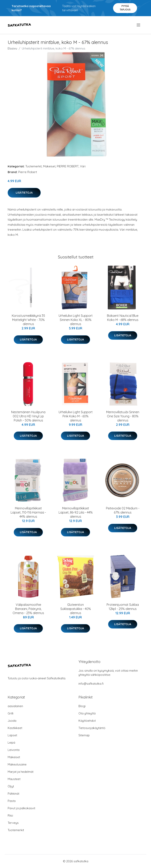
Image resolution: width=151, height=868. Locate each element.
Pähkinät (13, 794)
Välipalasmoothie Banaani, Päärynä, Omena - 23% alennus (28, 609)
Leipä (11, 743)
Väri (83, 166)
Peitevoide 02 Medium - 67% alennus (123, 510)
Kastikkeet (15, 728)
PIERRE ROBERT (68, 166)
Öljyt (11, 786)
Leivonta (14, 750)
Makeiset (49, 166)
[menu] (139, 25)
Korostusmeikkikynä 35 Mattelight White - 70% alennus (28, 320)
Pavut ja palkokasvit (21, 808)
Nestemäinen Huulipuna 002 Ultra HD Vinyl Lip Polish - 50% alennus (28, 416)
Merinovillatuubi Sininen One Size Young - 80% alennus (123, 416)
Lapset (12, 735)
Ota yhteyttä (87, 713)
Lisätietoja (24, 193)
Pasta (12, 801)
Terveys (13, 823)
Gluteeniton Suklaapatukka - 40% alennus (76, 609)
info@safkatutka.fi (91, 684)
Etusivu (12, 48)
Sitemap (84, 735)
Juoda (12, 721)
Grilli (11, 713)
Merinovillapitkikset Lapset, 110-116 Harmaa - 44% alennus (28, 512)
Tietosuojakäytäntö (92, 728)
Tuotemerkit (34, 166)
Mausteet (14, 779)
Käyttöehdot (87, 721)
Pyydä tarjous (125, 8)
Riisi (10, 815)
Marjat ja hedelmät (21, 772)
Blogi (82, 706)
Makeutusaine (17, 764)
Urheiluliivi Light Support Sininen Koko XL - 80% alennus (76, 320)
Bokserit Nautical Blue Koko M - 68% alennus (123, 318)
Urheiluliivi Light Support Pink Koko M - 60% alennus (76, 416)
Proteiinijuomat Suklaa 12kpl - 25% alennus (123, 607)
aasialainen (15, 706)
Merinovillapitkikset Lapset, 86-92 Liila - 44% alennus (76, 512)
